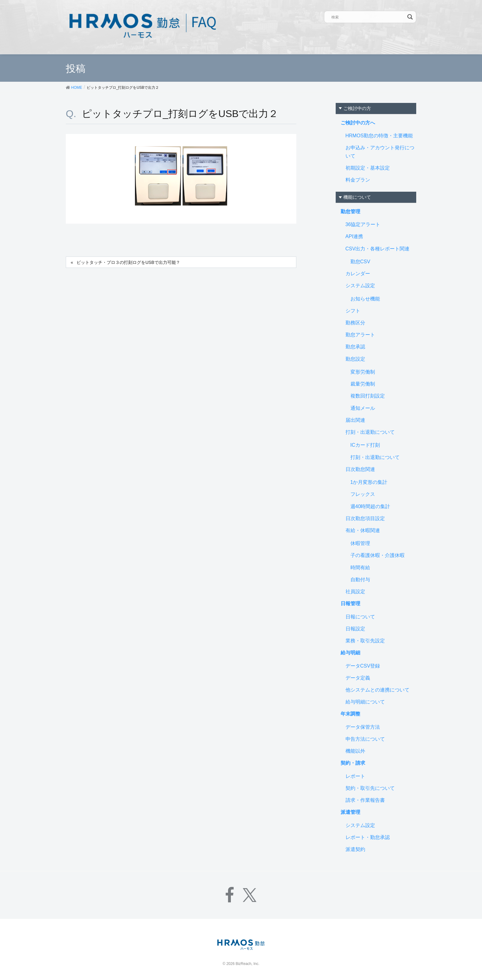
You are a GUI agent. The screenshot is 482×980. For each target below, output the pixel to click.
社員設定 (355, 592)
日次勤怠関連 (360, 469)
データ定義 (358, 678)
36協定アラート (363, 224)
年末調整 (350, 714)
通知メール (363, 408)
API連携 (354, 236)
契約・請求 (353, 763)
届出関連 (355, 420)
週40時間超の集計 (370, 506)
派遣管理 (350, 812)
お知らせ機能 (365, 299)
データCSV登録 (363, 666)
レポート (355, 776)
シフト (353, 311)
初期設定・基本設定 (368, 168)
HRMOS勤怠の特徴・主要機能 (379, 136)
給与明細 (350, 653)
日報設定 (355, 629)
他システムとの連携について (377, 690)
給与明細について (365, 702)
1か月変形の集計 (369, 482)
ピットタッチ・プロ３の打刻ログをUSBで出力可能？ (128, 262)
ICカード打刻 (365, 445)
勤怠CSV (360, 262)
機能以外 (355, 751)
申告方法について (365, 739)
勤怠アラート (360, 335)
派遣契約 (355, 849)
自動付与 (360, 580)
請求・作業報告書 (365, 800)
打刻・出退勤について (370, 432)
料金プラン (358, 180)
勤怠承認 (355, 347)
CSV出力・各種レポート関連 (378, 249)
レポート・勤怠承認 (368, 837)
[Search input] (368, 17)
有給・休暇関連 (363, 530)
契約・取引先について (370, 788)
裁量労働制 (363, 384)
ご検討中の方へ (358, 123)
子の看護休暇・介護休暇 (377, 555)
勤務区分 (355, 323)
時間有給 (360, 568)
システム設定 (360, 286)
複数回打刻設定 (368, 396)
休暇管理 (360, 543)
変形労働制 (363, 372)
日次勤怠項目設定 (365, 518)
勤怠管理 (350, 212)
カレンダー (358, 274)
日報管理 (350, 604)
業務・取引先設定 (365, 641)
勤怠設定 (355, 359)
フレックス (363, 494)
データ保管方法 (363, 727)
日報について (360, 617)
